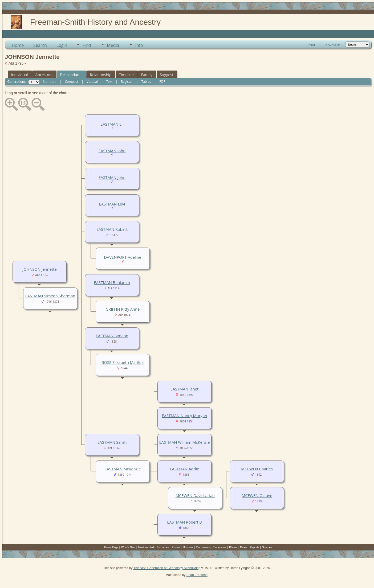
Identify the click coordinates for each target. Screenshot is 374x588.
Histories (188, 547)
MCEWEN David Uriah (195, 495)
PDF (162, 82)
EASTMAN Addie (185, 469)
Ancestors (44, 75)
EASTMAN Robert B (184, 522)
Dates (243, 547)
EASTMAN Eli (112, 124)
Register (127, 82)
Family (147, 75)
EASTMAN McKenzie (123, 469)
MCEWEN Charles (257, 469)
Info (139, 45)
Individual (19, 75)
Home (18, 45)
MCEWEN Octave (257, 495)
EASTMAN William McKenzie (185, 442)
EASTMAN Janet (184, 389)
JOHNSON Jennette (40, 269)
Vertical (92, 82)
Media (113, 45)
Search (40, 45)
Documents (203, 547)
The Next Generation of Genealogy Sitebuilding (167, 568)
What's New (128, 547)
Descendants (71, 75)
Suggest (167, 75)
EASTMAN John (112, 151)
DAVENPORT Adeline (123, 257)
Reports (255, 547)
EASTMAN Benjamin (112, 282)
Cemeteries (219, 547)
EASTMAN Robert (112, 229)
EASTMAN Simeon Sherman (50, 296)
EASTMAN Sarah (112, 442)
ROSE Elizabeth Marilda (123, 362)
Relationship (101, 75)
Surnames (163, 547)
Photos (176, 547)
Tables (146, 82)
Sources (267, 547)
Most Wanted (146, 547)
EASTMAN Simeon (112, 336)
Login (62, 45)
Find (87, 45)
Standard (50, 82)
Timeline (126, 75)
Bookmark (332, 45)
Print (312, 45)
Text (109, 82)
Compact (72, 82)
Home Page (111, 547)
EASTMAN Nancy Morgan (184, 416)
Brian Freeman (197, 575)
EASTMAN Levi (112, 204)
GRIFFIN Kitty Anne (123, 309)
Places (233, 547)
